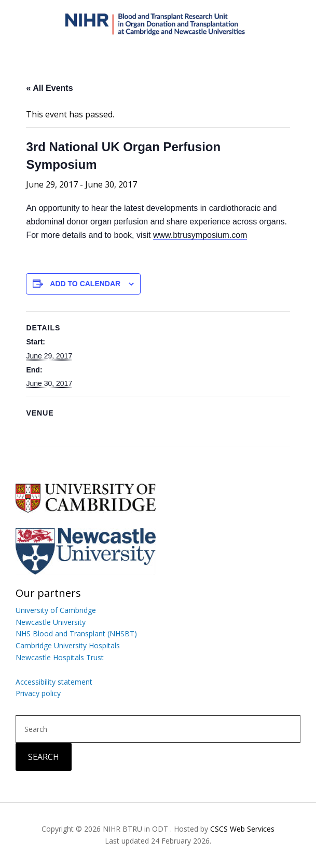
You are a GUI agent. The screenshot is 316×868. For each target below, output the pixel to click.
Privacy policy (38, 693)
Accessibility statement (54, 682)
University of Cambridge (56, 610)
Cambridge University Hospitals (68, 645)
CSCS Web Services (242, 829)
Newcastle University (51, 622)
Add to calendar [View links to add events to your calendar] (85, 284)
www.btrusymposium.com (200, 235)
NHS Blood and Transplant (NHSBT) (76, 633)
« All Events (49, 88)
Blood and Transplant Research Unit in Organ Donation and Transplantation (158, 23)
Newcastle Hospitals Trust (60, 657)
